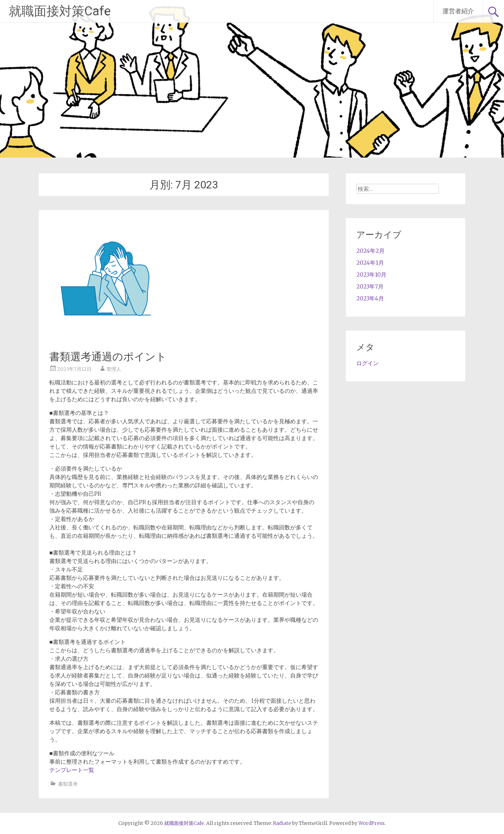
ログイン (367, 363)
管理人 (114, 369)
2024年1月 (370, 263)
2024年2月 (370, 251)
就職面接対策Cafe (60, 11)
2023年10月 (371, 274)
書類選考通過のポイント (108, 357)
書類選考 (68, 784)
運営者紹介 (458, 11)
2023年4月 (370, 298)
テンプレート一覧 (72, 770)
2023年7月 (370, 286)
